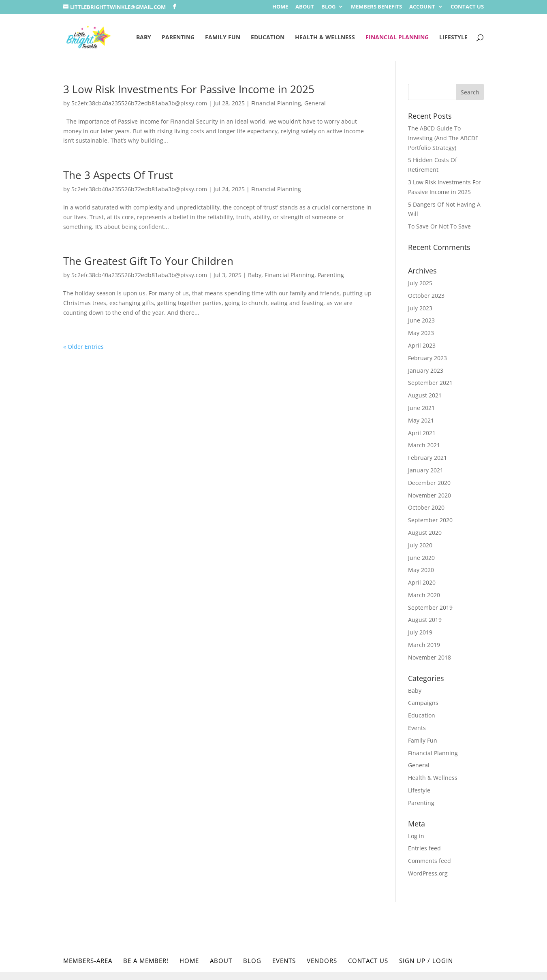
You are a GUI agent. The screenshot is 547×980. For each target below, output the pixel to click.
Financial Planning (397, 38)
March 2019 (424, 645)
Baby (144, 38)
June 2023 (421, 320)
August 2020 (425, 533)
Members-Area (88, 961)
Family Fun (223, 38)
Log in (416, 836)
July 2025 (420, 283)
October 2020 (426, 507)
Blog (328, 7)
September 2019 (430, 607)
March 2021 (424, 445)
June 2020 (421, 558)
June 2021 (421, 408)
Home (280, 7)
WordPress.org (428, 873)
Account (422, 7)
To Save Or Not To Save (439, 226)
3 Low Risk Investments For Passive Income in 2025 (189, 89)
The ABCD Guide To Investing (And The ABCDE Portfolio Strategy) (443, 138)
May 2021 (421, 420)
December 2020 (429, 483)
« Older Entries (83, 347)
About (305, 7)
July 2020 (420, 545)
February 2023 (427, 358)
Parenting (178, 38)
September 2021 (430, 383)
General (315, 103)
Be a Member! (146, 961)
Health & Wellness (325, 38)
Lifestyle (453, 38)
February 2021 (427, 458)
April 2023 (422, 345)
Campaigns (423, 703)
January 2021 (426, 470)
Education (268, 38)
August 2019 (425, 620)
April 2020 (422, 582)
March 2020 (424, 595)
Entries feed (424, 848)
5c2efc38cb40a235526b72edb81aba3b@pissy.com (139, 103)
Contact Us (467, 7)
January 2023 (426, 370)
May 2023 (421, 333)
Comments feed (429, 861)
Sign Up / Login (426, 961)
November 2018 (429, 657)
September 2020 (430, 520)
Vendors (322, 961)
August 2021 (425, 395)
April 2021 (422, 433)
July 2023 (420, 308)
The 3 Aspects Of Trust (118, 175)
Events (417, 728)
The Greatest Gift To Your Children (148, 261)
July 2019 (420, 632)
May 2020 (421, 570)
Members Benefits (376, 7)
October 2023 (426, 296)
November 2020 (429, 495)
